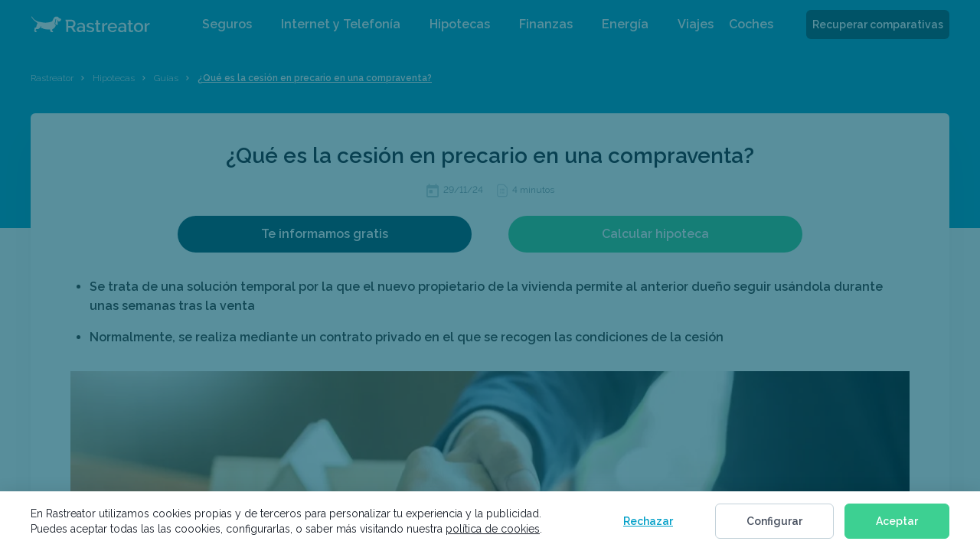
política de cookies (493, 529)
